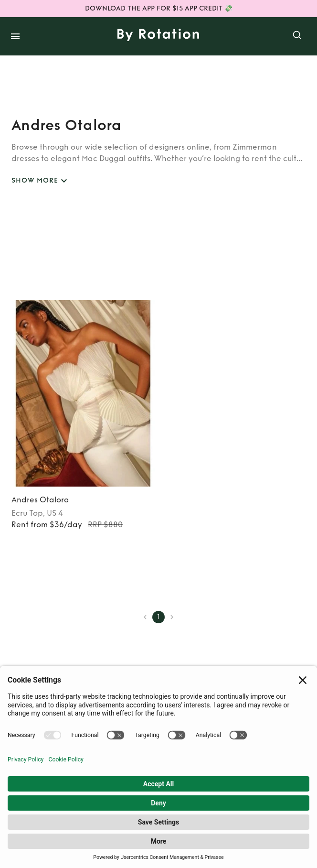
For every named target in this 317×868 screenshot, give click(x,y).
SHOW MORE (41, 181)
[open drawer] (15, 36)
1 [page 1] (158, 617)
